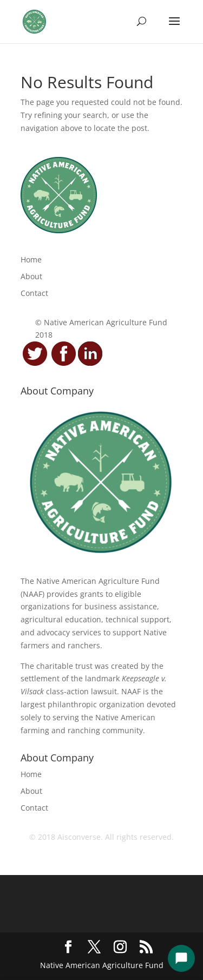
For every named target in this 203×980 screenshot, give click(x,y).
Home (31, 259)
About (31, 276)
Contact (34, 293)
